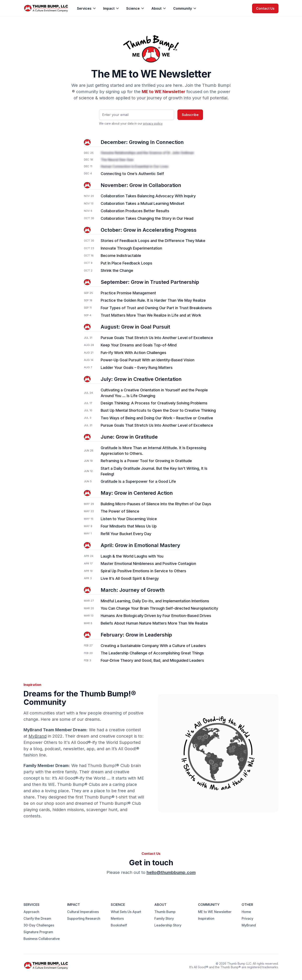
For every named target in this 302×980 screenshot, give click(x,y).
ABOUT (160, 905)
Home (246, 912)
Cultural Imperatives (83, 912)
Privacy (247, 918)
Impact (109, 8)
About (156, 8)
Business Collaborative (42, 939)
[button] (87, 8)
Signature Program (38, 932)
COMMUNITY (209, 905)
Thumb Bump (165, 912)
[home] (46, 8)
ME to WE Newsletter (215, 912)
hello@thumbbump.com (171, 872)
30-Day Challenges (39, 925)
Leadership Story (168, 925)
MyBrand (38, 736)
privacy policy (153, 123)
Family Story (164, 918)
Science (133, 8)
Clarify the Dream (37, 918)
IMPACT (74, 905)
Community (183, 8)
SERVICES (31, 905)
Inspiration (206, 918)
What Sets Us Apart (126, 912)
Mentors (117, 918)
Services (84, 8)
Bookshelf (119, 925)
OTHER (247, 905)
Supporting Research (84, 918)
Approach (31, 912)
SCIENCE (118, 905)
